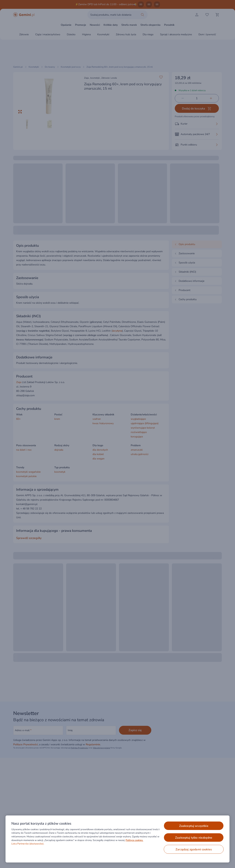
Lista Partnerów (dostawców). (28, 844)
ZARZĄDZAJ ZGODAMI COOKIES (194, 849)
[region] (117, 839)
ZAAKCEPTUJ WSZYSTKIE (194, 826)
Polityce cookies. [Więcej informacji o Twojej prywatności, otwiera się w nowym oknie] (134, 840)
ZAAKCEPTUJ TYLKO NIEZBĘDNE (194, 838)
